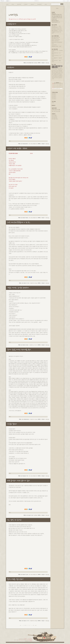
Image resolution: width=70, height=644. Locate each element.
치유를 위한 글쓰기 (56, 75)
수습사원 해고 (54, 71)
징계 (62, 70)
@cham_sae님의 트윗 (56, 40)
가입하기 (68, 1)
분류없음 (36, 63)
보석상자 (54, 19)
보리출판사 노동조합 (57, 67)
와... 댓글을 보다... (55, 58)
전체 (54, 14)
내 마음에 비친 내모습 (33, 283)
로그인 (64, 1)
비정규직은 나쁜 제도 (55, 78)
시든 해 (53, 45)
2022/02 (53, 94)
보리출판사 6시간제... (56, 32)
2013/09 (53, 96)
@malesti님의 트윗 (55, 42)
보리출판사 (55, 66)
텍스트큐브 (30, 639)
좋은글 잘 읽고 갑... (55, 53)
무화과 (53, 103)
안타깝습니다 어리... (55, 51)
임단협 (59, 67)
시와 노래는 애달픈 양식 (33, 144)
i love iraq (20, 640)
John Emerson (30, 640)
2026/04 (57, 83)
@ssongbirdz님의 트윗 (56, 37)
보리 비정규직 (60, 77)
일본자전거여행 (55, 21)
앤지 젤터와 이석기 (55, 29)
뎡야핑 (31, 641)
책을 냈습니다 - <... (55, 26)
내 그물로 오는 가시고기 (33, 345)
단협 (62, 73)
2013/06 (53, 99)
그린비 (57, 71)
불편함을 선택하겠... (55, 46)
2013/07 (53, 98)
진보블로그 (25, 639)
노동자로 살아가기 (56, 22)
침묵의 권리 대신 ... (55, 61)
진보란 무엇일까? (54, 74)
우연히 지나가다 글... (55, 56)
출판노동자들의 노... (55, 31)
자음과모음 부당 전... (55, 28)
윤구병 (61, 72)
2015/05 (53, 95)
